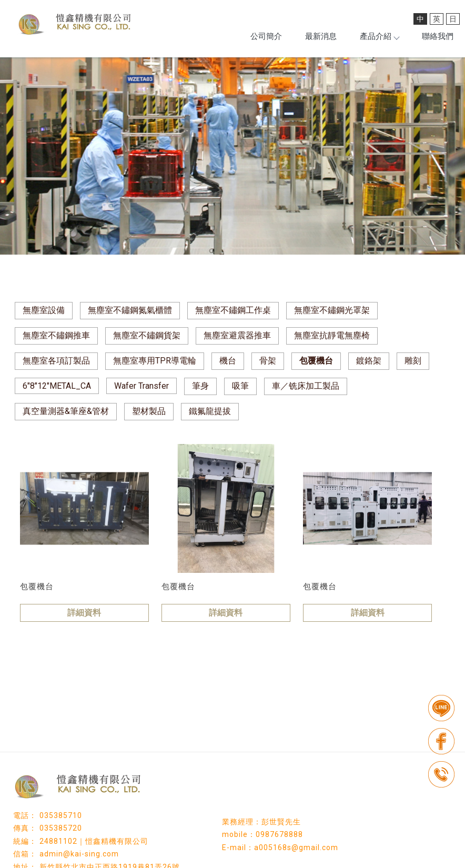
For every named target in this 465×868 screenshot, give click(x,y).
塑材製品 (149, 411)
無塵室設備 (44, 310)
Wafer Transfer (141, 386)
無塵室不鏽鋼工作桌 (233, 310)
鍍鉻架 (369, 361)
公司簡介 (266, 36)
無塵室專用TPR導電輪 (155, 361)
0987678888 (279, 834)
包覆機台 (316, 361)
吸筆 (240, 386)
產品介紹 (379, 36)
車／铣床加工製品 (306, 386)
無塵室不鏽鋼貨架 (147, 335)
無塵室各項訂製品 (56, 361)
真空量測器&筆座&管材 (66, 411)
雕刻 (413, 361)
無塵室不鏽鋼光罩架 (332, 310)
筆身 (200, 386)
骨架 (268, 361)
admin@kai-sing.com (79, 854)
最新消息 (321, 36)
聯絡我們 (438, 36)
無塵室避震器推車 (237, 335)
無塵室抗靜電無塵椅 (332, 335)
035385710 (61, 815)
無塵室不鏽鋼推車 (56, 335)
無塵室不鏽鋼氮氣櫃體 (130, 310)
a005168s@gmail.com (296, 847)
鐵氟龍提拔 (210, 411)
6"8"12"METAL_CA (57, 386)
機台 (228, 361)
